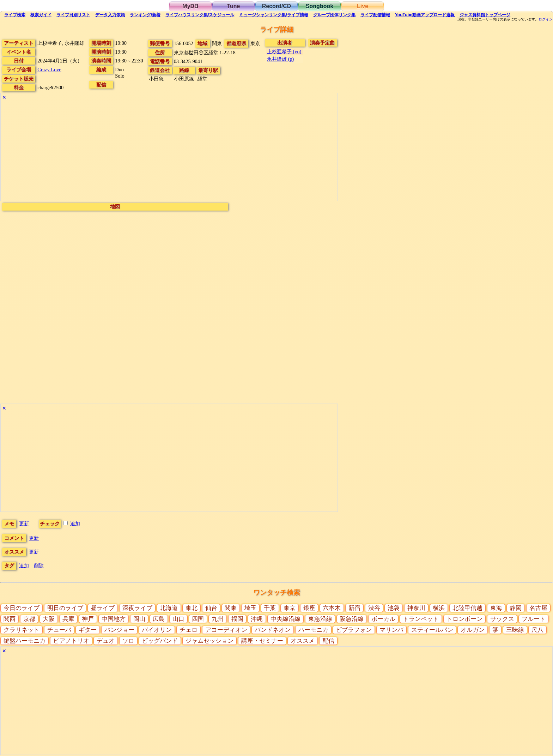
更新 (24, 524)
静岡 (516, 608)
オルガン (473, 630)
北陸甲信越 (467, 608)
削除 (39, 566)
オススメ (303, 641)
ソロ (128, 641)
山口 (178, 619)
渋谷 (374, 608)
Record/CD (277, 6)
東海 (496, 608)
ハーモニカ (313, 630)
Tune (233, 6)
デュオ (106, 641)
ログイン (546, 19)
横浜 (439, 608)
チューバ (59, 630)
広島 (159, 619)
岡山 (139, 619)
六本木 (332, 608)
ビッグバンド (160, 641)
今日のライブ (22, 608)
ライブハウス (200, 15)
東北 (192, 608)
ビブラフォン (354, 630)
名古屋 (538, 608)
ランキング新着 (145, 15)
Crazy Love (49, 69)
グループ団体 (334, 15)
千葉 (270, 608)
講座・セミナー (262, 641)
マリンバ (391, 630)
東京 (290, 608)
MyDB (190, 6)
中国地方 (114, 619)
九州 (218, 619)
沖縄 (257, 619)
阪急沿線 (352, 619)
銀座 (309, 608)
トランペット (421, 619)
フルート (534, 619)
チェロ (189, 630)
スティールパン (432, 630)
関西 (10, 619)
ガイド (41, 15)
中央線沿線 (285, 619)
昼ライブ (103, 608)
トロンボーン (464, 619)
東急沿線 (320, 619)
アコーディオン (226, 630)
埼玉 (250, 608)
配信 (375, 15)
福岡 (237, 619)
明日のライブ (65, 608)
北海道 (169, 608)
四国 (198, 619)
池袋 (394, 608)
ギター (88, 630)
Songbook (320, 6)
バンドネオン (273, 630)
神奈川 (416, 608)
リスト (73, 15)
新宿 (354, 608)
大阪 (49, 619)
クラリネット (22, 630)
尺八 (537, 630)
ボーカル (383, 619)
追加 (75, 524)
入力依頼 (110, 15)
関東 (231, 608)
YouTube (425, 15)
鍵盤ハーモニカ (25, 641)
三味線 (515, 630)
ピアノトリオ (71, 641)
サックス (502, 619)
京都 (29, 619)
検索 (15, 15)
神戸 (88, 619)
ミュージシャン (274, 15)
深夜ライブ (137, 608)
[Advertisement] (169, 151)
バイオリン (157, 630)
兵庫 (68, 619)
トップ (485, 15)
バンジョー (119, 630)
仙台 (211, 608)
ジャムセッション (209, 641)
